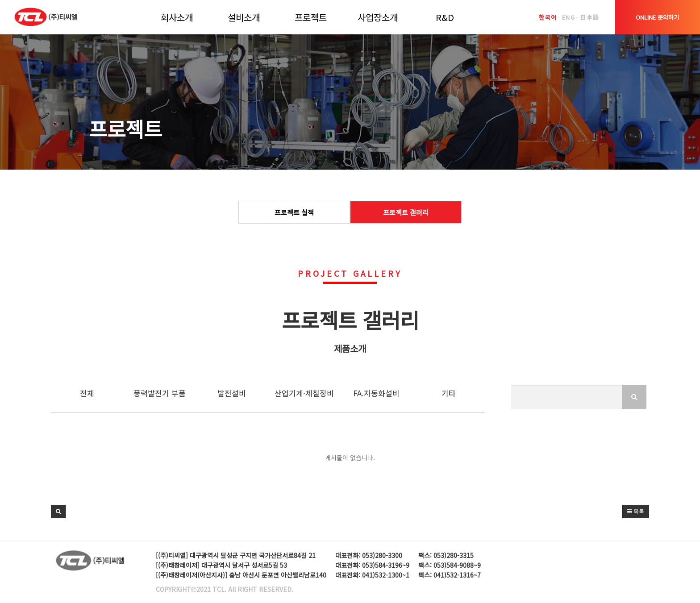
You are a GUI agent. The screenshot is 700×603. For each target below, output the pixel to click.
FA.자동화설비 (376, 393)
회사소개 (177, 17)
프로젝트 (311, 17)
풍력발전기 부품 (160, 393)
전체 (87, 393)
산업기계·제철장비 (304, 393)
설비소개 (244, 17)
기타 (449, 393)
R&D (445, 17)
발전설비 (232, 393)
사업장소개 (378, 17)
